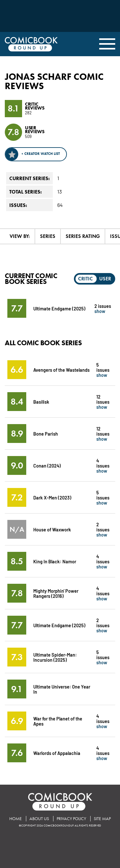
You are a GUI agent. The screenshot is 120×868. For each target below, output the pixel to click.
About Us (39, 819)
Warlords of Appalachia (57, 753)
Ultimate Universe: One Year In (62, 689)
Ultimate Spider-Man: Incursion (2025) (55, 657)
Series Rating (83, 236)
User (105, 279)
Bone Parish (46, 434)
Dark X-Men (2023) (52, 497)
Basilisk (41, 402)
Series (48, 236)
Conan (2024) (47, 465)
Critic (85, 279)
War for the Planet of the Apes (58, 721)
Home (16, 819)
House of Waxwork (52, 529)
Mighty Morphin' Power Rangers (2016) (56, 593)
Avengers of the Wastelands (61, 370)
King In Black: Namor (55, 561)
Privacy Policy (71, 819)
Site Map (102, 819)
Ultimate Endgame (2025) (59, 308)
